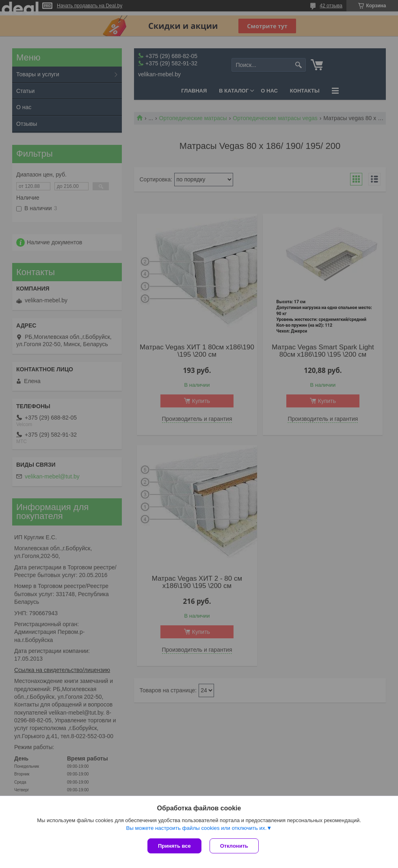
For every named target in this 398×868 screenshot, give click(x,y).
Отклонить (234, 846)
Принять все (174, 846)
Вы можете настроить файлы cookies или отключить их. (196, 828)
